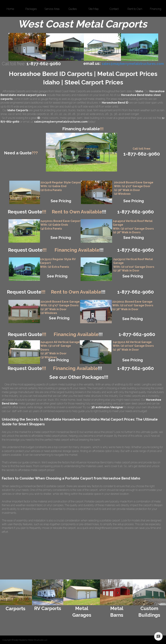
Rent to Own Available (79, 212)
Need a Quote (21, 153)
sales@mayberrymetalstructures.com (61, 122)
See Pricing (61, 201)
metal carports (50, 118)
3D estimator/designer (107, 407)
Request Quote (27, 212)
